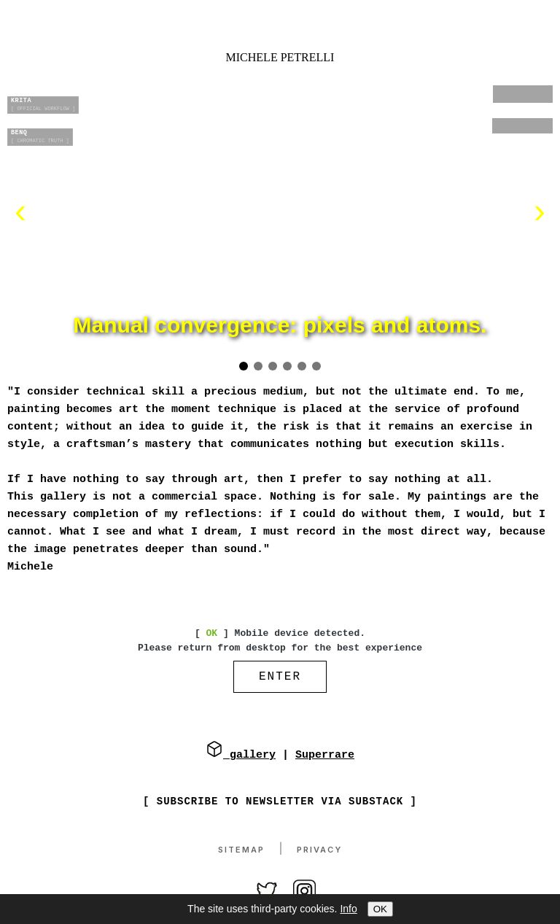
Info (348, 909)
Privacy (319, 850)
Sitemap (241, 850)
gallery (241, 756)
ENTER (280, 678)
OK (380, 909)
